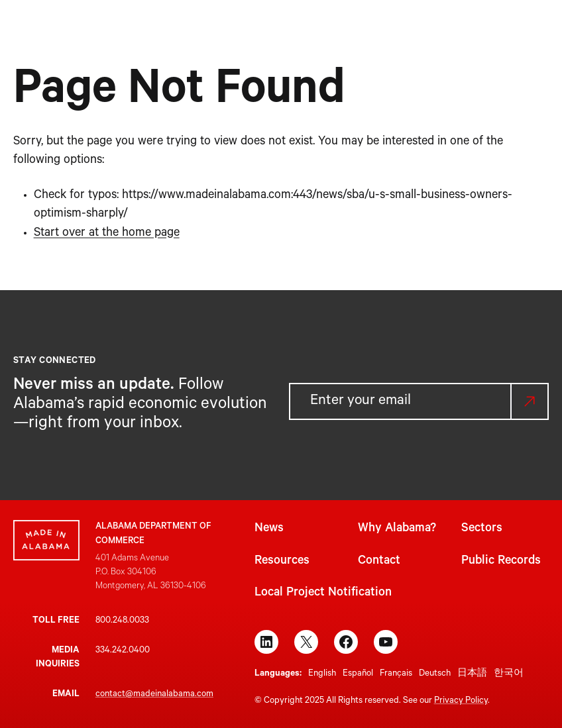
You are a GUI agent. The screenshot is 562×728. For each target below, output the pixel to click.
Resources (282, 562)
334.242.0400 (123, 651)
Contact (379, 562)
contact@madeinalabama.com (154, 695)
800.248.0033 (122, 621)
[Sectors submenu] (316, 31)
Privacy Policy (461, 701)
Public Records (501, 562)
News (269, 529)
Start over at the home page (107, 234)
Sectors (482, 529)
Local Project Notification (323, 594)
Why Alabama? (397, 529)
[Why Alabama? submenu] (250, 31)
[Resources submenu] (397, 31)
